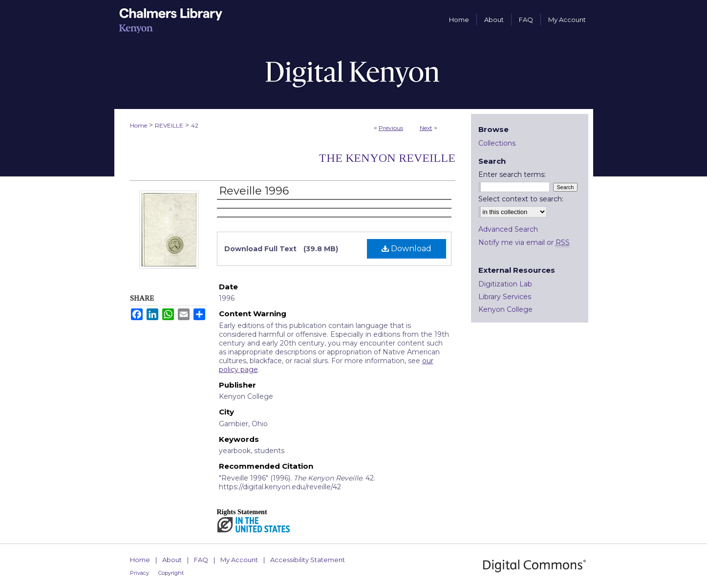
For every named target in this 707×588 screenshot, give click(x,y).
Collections (497, 143)
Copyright (171, 573)
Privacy (139, 573)
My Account (239, 560)
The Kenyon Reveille (387, 158)
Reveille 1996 (254, 191)
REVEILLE (169, 125)
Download (407, 249)
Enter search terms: (512, 174)
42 (195, 125)
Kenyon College (505, 309)
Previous (391, 128)
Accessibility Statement (308, 560)
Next (426, 128)
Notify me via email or (524, 242)
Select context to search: (521, 199)
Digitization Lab (505, 284)
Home (139, 125)
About (172, 560)
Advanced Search (508, 229)
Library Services (505, 297)
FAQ (201, 560)
